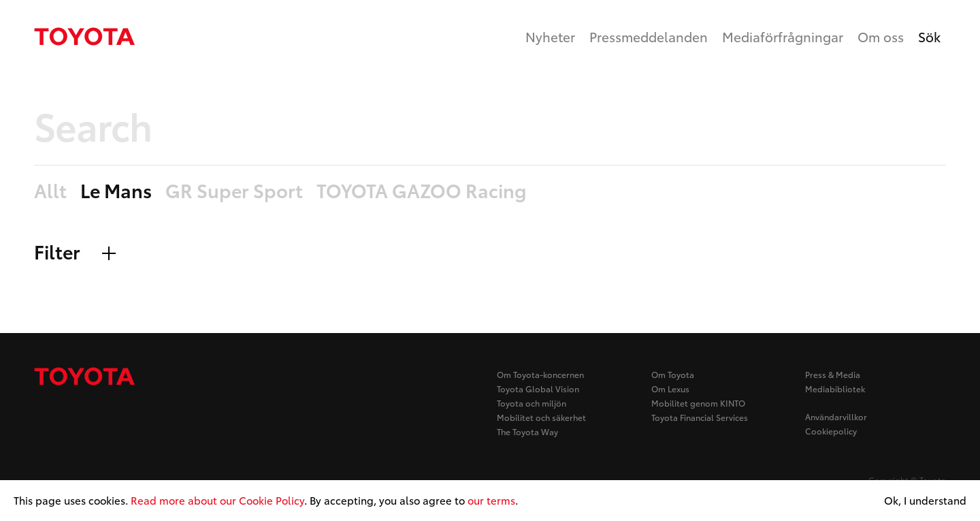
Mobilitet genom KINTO (698, 403)
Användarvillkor (836, 416)
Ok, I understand (925, 501)
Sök (929, 36)
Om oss (881, 36)
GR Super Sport (234, 191)
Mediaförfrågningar (783, 36)
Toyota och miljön (532, 403)
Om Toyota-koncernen (540, 374)
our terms (491, 500)
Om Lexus (670, 389)
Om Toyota (673, 374)
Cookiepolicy (831, 431)
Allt (50, 191)
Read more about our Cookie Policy (217, 500)
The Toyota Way (527, 431)
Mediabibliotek (835, 389)
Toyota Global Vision (538, 389)
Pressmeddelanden (649, 36)
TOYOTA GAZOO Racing (422, 191)
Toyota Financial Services (700, 417)
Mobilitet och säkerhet (541, 417)
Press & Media (833, 374)
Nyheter (550, 36)
